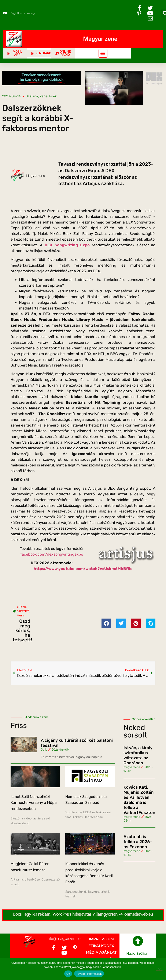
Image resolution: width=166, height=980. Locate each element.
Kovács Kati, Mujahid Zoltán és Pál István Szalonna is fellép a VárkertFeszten (139, 800)
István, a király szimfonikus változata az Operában (138, 755)
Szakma (32, 96)
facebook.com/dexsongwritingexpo (52, 554)
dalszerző (23, 611)
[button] (103, 53)
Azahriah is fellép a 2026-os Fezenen (138, 842)
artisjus (22, 607)
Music (21, 615)
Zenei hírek (48, 96)
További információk (89, 974)
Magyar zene (100, 39)
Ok (68, 974)
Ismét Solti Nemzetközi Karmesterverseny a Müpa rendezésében (34, 803)
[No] (159, 969)
